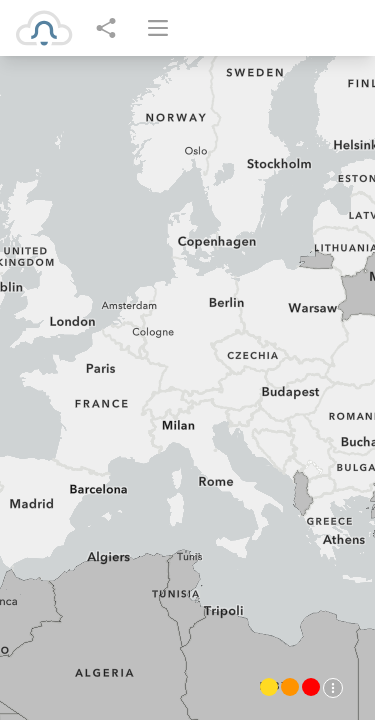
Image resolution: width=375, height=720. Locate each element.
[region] (187, 388)
